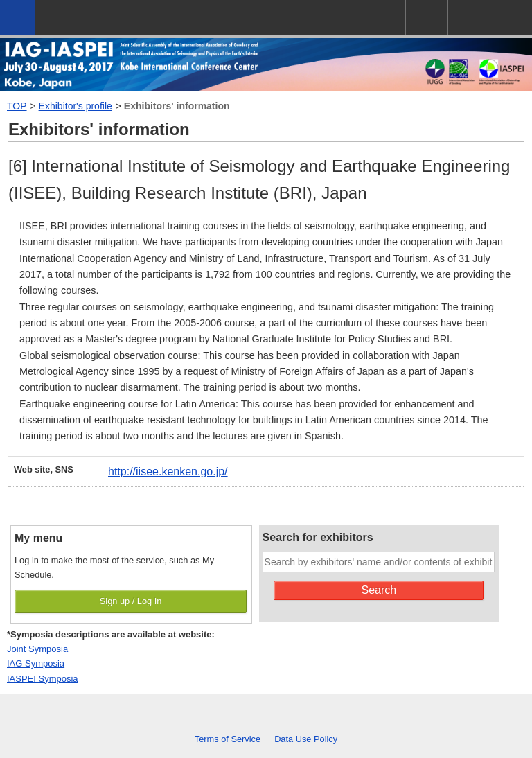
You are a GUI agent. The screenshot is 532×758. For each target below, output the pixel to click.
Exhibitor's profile (76, 106)
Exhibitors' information (177, 106)
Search (379, 590)
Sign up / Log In (131, 601)
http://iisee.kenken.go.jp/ (168, 471)
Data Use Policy (306, 739)
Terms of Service (228, 739)
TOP (17, 106)
